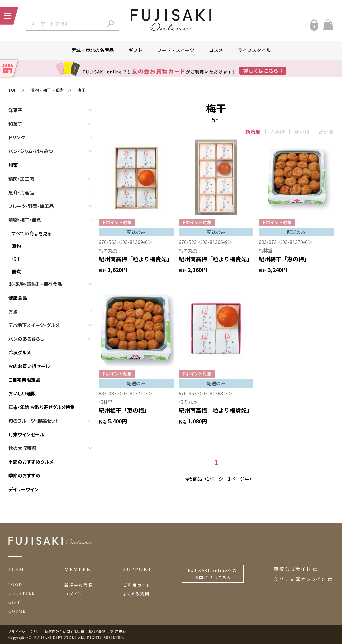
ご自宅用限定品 (24, 380)
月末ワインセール (26, 434)
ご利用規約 (117, 631)
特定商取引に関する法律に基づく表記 (75, 631)
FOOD (16, 585)
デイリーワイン (24, 489)
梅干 (82, 90)
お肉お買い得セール (29, 366)
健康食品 (18, 298)
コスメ (216, 50)
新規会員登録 (79, 585)
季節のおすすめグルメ (31, 462)
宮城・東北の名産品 (93, 50)
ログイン (74, 593)
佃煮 (16, 271)
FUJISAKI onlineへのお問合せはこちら (213, 574)
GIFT (14, 602)
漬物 (16, 246)
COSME (17, 611)
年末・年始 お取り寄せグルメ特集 (42, 407)
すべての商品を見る (32, 233)
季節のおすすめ (24, 475)
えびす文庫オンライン (300, 579)
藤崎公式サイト (292, 569)
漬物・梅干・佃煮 (47, 90)
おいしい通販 (22, 393)
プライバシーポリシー (25, 631)
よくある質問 (136, 593)
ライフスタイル (254, 50)
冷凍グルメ (20, 352)
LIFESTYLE (22, 593)
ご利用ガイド (137, 585)
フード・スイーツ (176, 50)
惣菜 (13, 165)
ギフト (135, 50)
